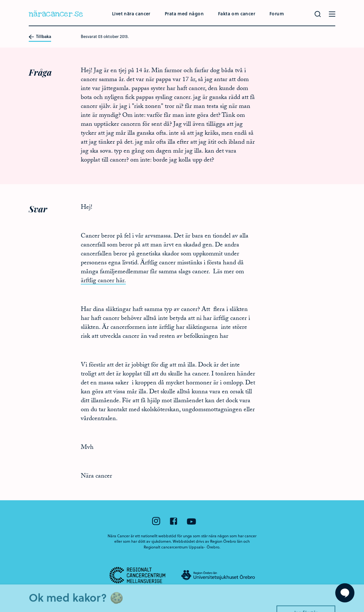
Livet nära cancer (131, 14)
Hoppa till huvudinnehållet (0, 0)
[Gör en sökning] (318, 14)
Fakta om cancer (237, 14)
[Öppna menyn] (332, 14)
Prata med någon (184, 14)
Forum (277, 14)
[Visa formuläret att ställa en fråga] (345, 593)
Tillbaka (40, 37)
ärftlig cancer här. (103, 281)
